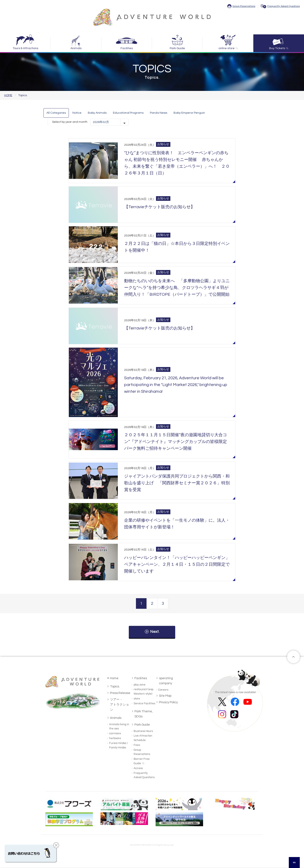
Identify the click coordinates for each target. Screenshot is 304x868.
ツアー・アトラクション (119, 705)
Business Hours (143, 731)
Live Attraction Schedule (143, 738)
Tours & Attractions (25, 48)
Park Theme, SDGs (144, 714)
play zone (140, 685)
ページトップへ (293, 657)
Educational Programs (128, 113)
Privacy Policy (168, 703)
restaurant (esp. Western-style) (144, 692)
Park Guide (177, 48)
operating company (166, 681)
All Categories (56, 113)
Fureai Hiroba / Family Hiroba (119, 746)
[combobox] (294, 863)
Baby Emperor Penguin (189, 113)
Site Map (165, 696)
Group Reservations (244, 6)
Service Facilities (144, 704)
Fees (137, 745)
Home (114, 678)
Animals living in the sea (119, 727)
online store (227, 48)
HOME (8, 95)
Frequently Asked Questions (284, 6)
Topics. (115, 687)
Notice (77, 113)
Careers (163, 690)
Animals (76, 48)
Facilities (127, 48)
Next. (155, 632)
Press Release (120, 693)
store (137, 699)
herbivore (115, 738)
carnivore (115, 734)
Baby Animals (97, 113)
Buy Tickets (277, 48)
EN (294, 862)
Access (138, 768)
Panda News (159, 113)
